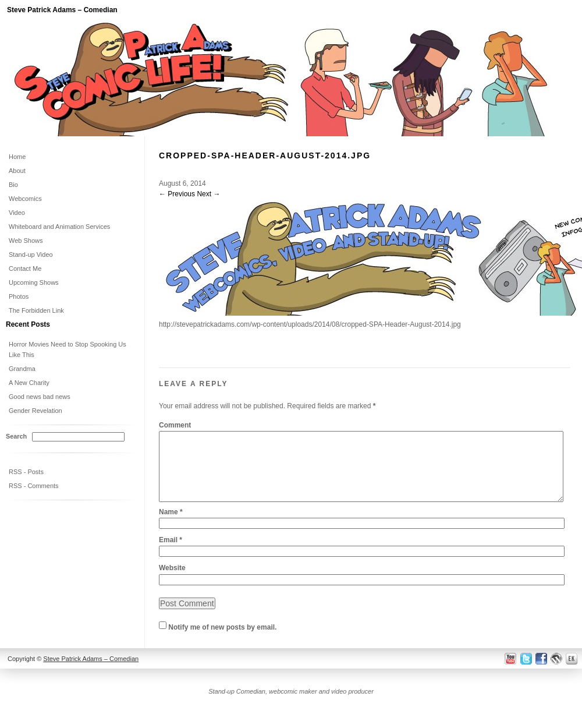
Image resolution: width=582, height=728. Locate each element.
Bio (13, 185)
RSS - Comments (34, 486)
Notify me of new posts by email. (222, 641)
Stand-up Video (31, 255)
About (17, 171)
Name (171, 526)
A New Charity (29, 383)
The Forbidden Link (36, 310)
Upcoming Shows (34, 282)
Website (172, 582)
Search (16, 436)
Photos (19, 296)
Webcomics (25, 199)
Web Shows (26, 241)
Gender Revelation (36, 411)
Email (171, 554)
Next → (208, 194)
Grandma (22, 369)
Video (17, 213)
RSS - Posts (26, 472)
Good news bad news (40, 397)
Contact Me (25, 268)
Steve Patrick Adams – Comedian (62, 10)
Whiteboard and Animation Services (59, 227)
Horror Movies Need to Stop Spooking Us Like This (68, 349)
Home (17, 157)
